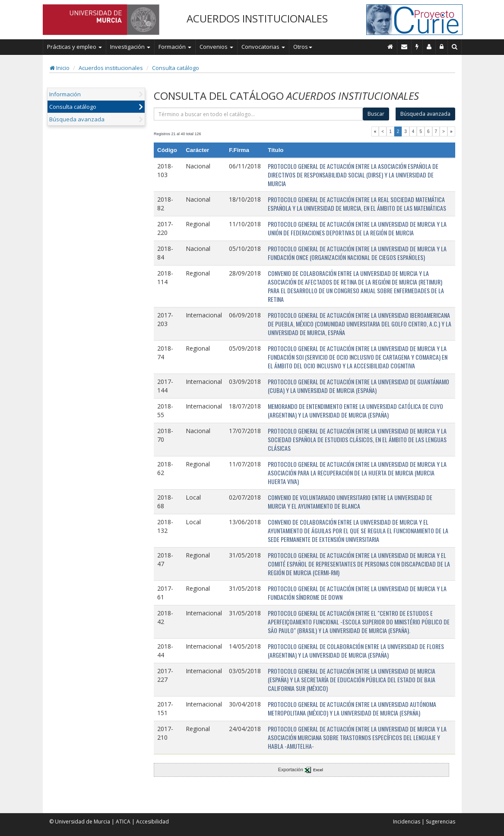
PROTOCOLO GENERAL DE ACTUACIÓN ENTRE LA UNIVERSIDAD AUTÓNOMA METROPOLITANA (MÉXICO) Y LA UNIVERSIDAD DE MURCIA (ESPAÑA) (352, 708)
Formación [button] (175, 47)
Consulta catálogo (176, 68)
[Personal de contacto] (429, 47)
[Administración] (442, 47)
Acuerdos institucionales (111, 68)
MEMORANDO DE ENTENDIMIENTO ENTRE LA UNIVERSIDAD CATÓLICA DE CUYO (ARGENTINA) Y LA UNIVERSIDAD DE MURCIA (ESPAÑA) (355, 410)
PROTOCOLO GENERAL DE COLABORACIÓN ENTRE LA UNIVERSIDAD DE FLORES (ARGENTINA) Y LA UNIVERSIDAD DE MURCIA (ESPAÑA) (356, 651)
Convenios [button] (216, 47)
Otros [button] (303, 47)
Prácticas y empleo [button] (74, 47)
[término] (258, 114)
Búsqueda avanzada (77, 119)
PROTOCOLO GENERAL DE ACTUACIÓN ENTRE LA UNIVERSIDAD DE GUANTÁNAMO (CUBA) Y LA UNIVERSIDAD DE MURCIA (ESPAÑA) (358, 386)
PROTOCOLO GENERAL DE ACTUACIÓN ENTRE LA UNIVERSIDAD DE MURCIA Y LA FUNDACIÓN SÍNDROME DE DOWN (357, 593)
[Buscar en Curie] (455, 47)
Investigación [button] (130, 47)
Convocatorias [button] (263, 47)
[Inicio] (390, 47)
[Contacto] (404, 47)
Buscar (376, 114)
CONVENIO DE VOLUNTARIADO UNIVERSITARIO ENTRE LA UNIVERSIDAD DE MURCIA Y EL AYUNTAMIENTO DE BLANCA (350, 502)
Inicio (60, 68)
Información (65, 94)
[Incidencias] (417, 47)
